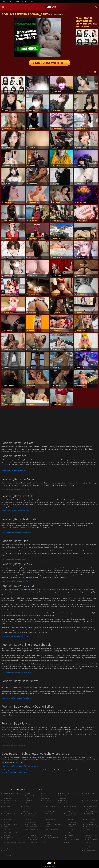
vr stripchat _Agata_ (92, 811)
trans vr (48, 827)
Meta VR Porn (34, 842)
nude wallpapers (9, 837)
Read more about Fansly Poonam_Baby (14, 745)
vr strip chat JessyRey (30, 814)
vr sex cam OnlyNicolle (91, 851)
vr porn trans (70, 809)
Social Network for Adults (11, 800)
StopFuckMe (7, 798)
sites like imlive (71, 811)
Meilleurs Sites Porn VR (10, 833)
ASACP (49, 866)
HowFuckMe (45, 803)
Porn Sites (88, 837)
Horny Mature (8, 840)
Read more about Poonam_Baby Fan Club (15, 511)
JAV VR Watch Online (31, 827)
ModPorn (6, 853)
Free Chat (15, 636)
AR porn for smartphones (51, 816)
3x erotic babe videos (91, 793)
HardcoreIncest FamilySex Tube (70, 793)
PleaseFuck (28, 793)
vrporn (30, 2)
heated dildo (67, 833)
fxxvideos (88, 829)
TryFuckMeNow (48, 835)
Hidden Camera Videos (53, 829)
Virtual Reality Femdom (10, 824)
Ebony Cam (7, 846)
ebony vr (70, 829)
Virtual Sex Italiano (69, 835)
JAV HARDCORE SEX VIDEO (11, 793)
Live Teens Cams (73, 822)
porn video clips (72, 824)
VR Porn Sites (8, 803)
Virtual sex (7, 835)
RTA (45, 866)
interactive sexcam (92, 807)
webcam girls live (30, 822)
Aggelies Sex (90, 809)
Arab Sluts (28, 820)
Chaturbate (5, 772)
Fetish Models (90, 814)
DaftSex (48, 822)
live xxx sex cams (90, 833)
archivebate (28, 770)
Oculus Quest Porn (49, 807)
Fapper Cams (64, 796)
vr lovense (67, 842)
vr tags (27, 798)
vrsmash (44, 793)
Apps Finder (34, 833)
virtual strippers (91, 816)
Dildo (14, 559)
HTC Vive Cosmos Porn (48, 800)
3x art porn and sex (31, 824)
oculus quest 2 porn (10, 814)
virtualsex (46, 840)
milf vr (26, 803)
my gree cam (7, 796)
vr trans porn (28, 800)
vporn (5, 809)
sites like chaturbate (91, 820)
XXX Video (26, 811)
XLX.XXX (6, 822)
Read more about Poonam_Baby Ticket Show (16, 698)
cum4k (6, 827)
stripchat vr (67, 837)
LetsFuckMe (7, 816)
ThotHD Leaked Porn (91, 827)
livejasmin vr (27, 807)
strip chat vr (7, 807)
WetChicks (88, 842)
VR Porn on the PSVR (10, 820)
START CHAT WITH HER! (49, 63)
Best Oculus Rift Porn (72, 816)
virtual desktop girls (49, 811)
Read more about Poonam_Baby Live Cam (30, 451)
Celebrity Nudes (89, 846)
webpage (63, 798)
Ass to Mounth (8, 811)
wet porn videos (71, 807)
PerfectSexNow (48, 814)
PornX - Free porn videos (51, 837)
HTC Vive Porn (8, 855)
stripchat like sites (30, 796)
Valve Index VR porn (91, 835)
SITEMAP (70, 827)
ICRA (54, 866)
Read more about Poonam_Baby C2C (14, 471)
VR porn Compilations (30, 816)
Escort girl (87, 848)
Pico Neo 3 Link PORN (91, 840)
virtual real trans (71, 814)
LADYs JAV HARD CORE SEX (72, 840)
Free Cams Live (90, 822)
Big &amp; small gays (66, 800)
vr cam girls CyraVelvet (91, 800)
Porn (45, 842)
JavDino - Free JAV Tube (53, 824)
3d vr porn (47, 809)
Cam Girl (70, 820)
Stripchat (12, 772)
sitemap (26, 809)
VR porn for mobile (91, 824)
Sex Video (88, 796)
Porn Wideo (44, 796)
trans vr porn (88, 803)
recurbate (36, 770)
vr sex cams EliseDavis (31, 829)
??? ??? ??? (34, 840)
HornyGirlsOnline (51, 820)
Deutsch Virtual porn (66, 803)
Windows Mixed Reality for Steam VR (14, 842)
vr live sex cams (7, 2)
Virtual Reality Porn (20, 2)
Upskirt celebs (8, 848)
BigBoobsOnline (46, 798)
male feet (33, 835)
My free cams (22, 772)
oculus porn (47, 833)
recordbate (43, 770)
